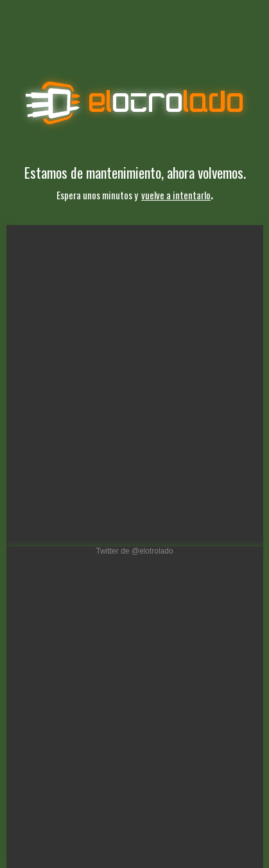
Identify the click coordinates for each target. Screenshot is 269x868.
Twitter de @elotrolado (134, 551)
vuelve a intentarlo (176, 195)
